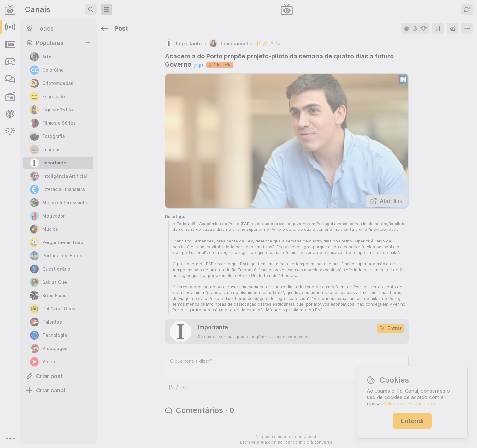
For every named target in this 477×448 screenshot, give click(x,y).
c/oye (458, 241)
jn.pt (148, 46)
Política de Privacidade (409, 403)
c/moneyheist (394, 284)
